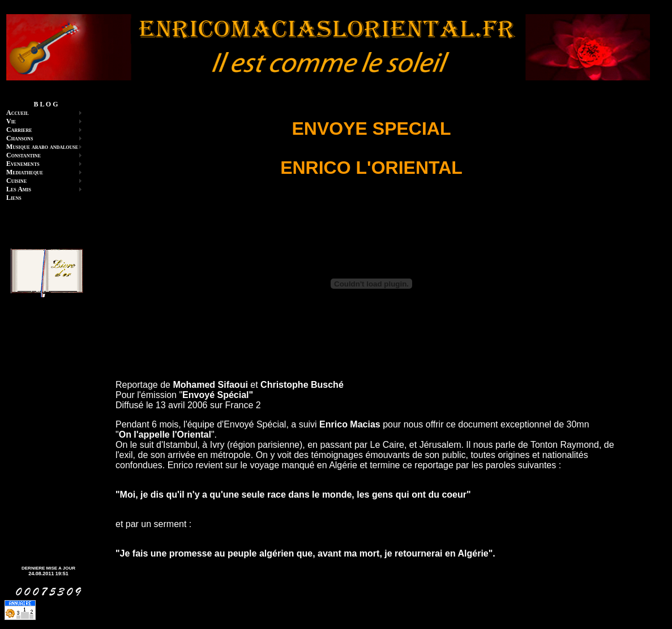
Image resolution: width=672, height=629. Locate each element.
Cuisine (16, 181)
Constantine (23, 155)
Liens (14, 198)
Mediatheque (25, 172)
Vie (11, 121)
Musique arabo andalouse (42, 147)
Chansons (20, 138)
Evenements (23, 164)
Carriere (19, 130)
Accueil (18, 113)
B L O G (46, 104)
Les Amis (19, 189)
